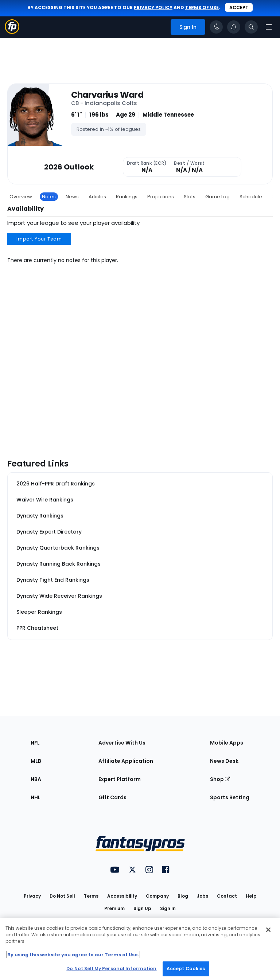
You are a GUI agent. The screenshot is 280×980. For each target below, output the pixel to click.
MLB (36, 761)
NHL (36, 797)
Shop (220, 779)
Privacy (32, 896)
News (72, 197)
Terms (91, 896)
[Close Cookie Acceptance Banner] (268, 930)
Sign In (168, 908)
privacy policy (153, 7)
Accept (239, 7)
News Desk (224, 761)
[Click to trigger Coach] (216, 27)
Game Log (217, 197)
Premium (114, 908)
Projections (161, 197)
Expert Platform (120, 779)
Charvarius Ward (107, 95)
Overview (21, 197)
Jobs (203, 896)
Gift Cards (112, 797)
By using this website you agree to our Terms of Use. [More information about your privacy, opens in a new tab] (73, 955)
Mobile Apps (227, 743)
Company (157, 896)
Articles (97, 197)
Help (251, 896)
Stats (190, 197)
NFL (35, 743)
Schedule (251, 197)
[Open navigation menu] (269, 27)
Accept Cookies (186, 969)
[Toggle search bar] (251, 27)
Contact (227, 896)
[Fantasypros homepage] (12, 32)
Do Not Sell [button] (62, 896)
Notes (49, 197)
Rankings (127, 197)
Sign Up (142, 908)
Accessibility (122, 896)
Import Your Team (39, 239)
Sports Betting (230, 797)
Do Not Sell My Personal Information (111, 969)
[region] (140, 949)
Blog (183, 896)
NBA (36, 779)
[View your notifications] (234, 27)
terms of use (202, 7)
